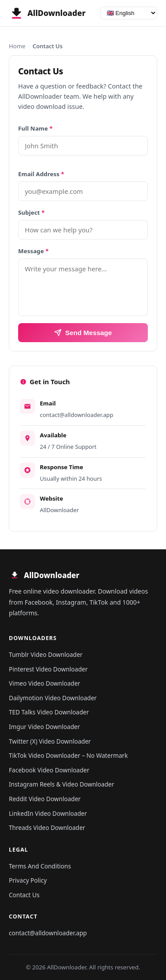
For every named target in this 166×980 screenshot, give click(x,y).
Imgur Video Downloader (44, 727)
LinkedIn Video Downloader (48, 813)
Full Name (35, 128)
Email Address (41, 174)
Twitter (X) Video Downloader (50, 741)
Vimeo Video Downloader (44, 683)
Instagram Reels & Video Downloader (62, 784)
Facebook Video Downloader (49, 770)
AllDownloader (59, 510)
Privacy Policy (28, 880)
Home (17, 46)
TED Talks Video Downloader (49, 712)
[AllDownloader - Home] (47, 13)
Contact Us (24, 895)
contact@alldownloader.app (77, 415)
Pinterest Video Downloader (48, 669)
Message (33, 251)
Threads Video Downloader (47, 828)
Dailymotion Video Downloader (53, 698)
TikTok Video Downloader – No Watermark (68, 755)
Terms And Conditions (40, 866)
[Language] (129, 13)
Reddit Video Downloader (45, 799)
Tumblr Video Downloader (46, 654)
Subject (31, 212)
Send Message (83, 333)
